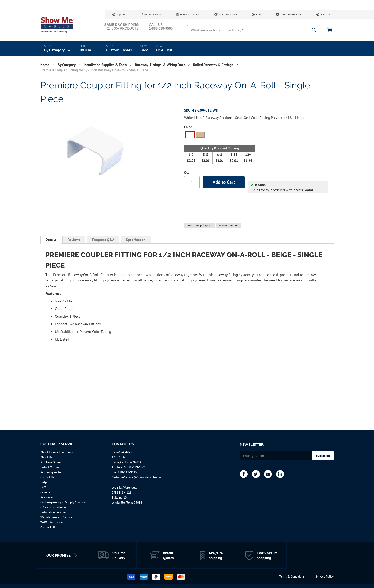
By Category (67, 65)
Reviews (74, 240)
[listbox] (220, 135)
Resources (47, 497)
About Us (46, 457)
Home (45, 65)
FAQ (43, 487)
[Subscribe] (323, 456)
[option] (190, 135)
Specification (136, 240)
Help (259, 14)
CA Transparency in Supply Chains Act (64, 502)
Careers (45, 492)
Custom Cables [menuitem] (119, 50)
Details (51, 240)
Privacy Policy (325, 576)
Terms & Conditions (292, 576)
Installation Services (53, 512)
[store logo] (61, 25)
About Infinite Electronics (57, 452)
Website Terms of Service (56, 517)
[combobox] (254, 30)
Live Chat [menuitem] (164, 50)
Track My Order (228, 14)
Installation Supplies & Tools (106, 65)
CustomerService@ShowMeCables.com (138, 477)
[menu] (187, 49)
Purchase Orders (190, 14)
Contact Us (47, 477)
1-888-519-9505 (135, 467)
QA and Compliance (53, 507)
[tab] (51, 240)
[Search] (314, 30)
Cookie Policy (49, 527)
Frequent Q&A (103, 240)
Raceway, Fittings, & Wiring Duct (160, 65)
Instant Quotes (153, 14)
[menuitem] (58, 49)
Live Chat (326, 14)
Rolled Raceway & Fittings (214, 65)
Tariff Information (291, 14)
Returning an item (52, 472)
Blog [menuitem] (144, 50)
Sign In (121, 14)
